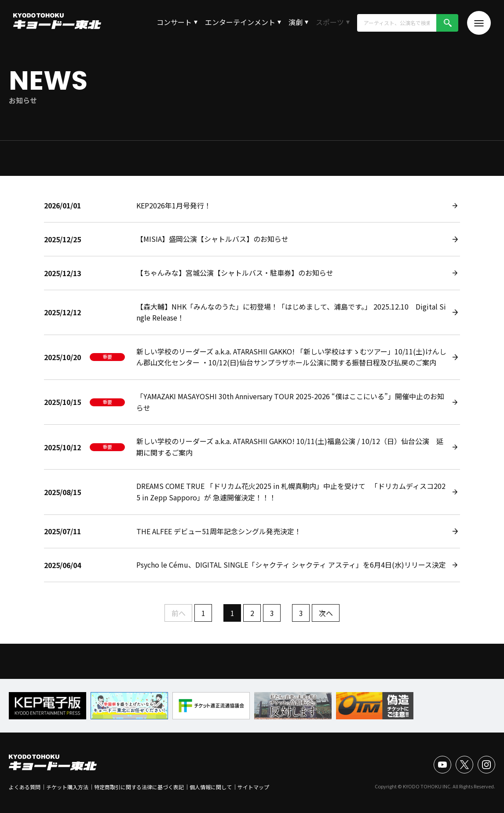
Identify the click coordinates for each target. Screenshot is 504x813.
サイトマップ (253, 787)
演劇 (296, 22)
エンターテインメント (240, 22)
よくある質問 (25, 787)
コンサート (174, 22)
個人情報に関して (211, 787)
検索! (447, 23)
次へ (326, 613)
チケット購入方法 (67, 787)
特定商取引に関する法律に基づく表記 (139, 787)
